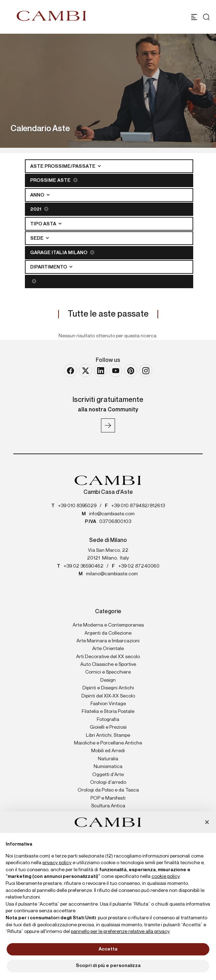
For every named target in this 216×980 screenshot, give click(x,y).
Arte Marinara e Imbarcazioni (108, 641)
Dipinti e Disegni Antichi (108, 688)
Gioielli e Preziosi (108, 727)
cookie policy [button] (166, 876)
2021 (39, 209)
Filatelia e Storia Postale (108, 711)
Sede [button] (37, 238)
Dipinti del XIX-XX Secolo (108, 696)
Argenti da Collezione (108, 633)
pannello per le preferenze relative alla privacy (120, 932)
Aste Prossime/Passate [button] (63, 166)
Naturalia (108, 759)
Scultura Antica (108, 806)
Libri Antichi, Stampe (108, 735)
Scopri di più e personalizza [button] (108, 966)
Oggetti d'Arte (108, 775)
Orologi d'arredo (108, 782)
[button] (207, 823)
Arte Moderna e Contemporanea (108, 625)
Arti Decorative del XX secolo (108, 657)
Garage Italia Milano (62, 253)
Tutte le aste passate (108, 314)
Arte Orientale (108, 649)
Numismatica (108, 767)
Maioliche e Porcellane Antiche (108, 743)
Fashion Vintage (108, 704)
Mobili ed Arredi (108, 751)
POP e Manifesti (108, 798)
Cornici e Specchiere (108, 672)
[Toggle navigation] (194, 17)
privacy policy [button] (57, 863)
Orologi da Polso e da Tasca (108, 790)
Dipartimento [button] (49, 267)
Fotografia (108, 720)
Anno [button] (38, 195)
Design (108, 680)
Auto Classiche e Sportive (108, 664)
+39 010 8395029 (77, 506)
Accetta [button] (108, 949)
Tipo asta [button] (44, 224)
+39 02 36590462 (83, 566)
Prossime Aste (54, 180)
